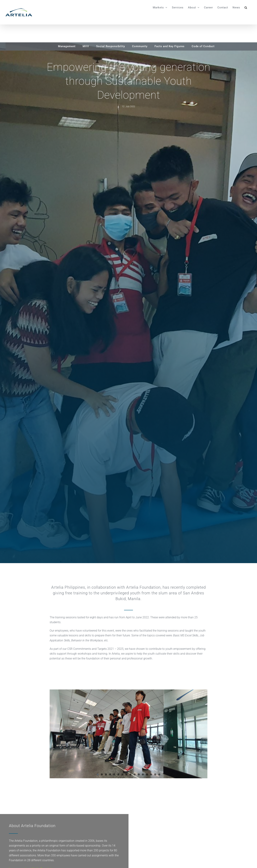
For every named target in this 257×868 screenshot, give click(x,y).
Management (67, 46)
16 (159, 774)
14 (151, 774)
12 (143, 774)
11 (139, 774)
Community (140, 46)
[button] (246, 8)
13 (147, 774)
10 (135, 774)
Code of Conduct (203, 46)
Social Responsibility (111, 46)
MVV (86, 46)
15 (155, 774)
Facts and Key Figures (170, 46)
